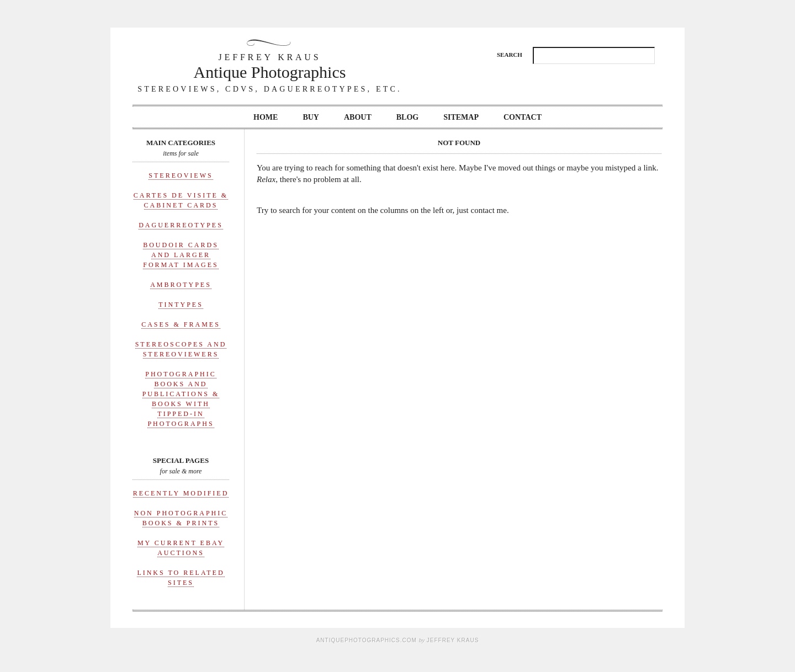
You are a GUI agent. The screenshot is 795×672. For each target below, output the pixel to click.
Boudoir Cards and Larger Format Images (181, 255)
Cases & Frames (181, 324)
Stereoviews (181, 175)
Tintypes (181, 305)
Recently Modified (181, 493)
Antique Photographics (270, 66)
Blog (407, 117)
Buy (311, 117)
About (358, 117)
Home (266, 117)
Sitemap (461, 117)
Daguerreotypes (181, 225)
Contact (523, 117)
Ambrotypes (181, 285)
